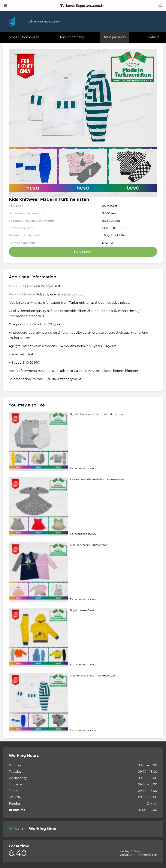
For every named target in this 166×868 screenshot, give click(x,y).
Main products (115, 37)
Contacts (153, 37)
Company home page (23, 37)
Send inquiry (83, 252)
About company (72, 37)
